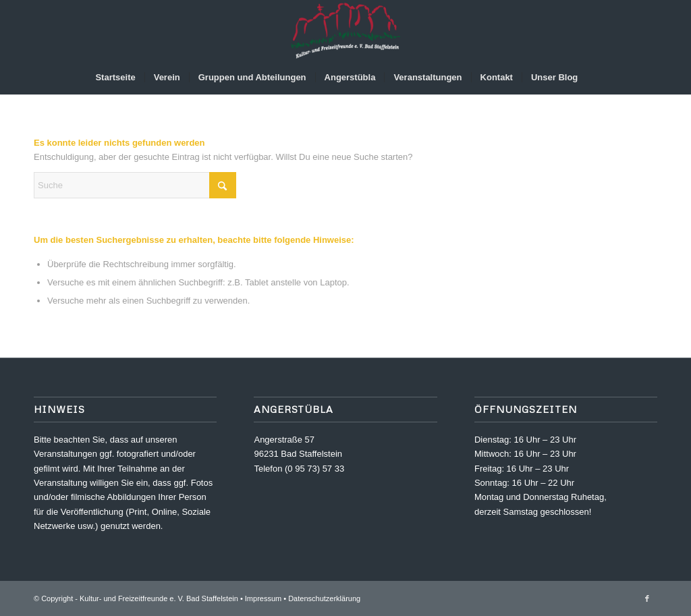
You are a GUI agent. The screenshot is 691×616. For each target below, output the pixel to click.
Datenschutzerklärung (324, 598)
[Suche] (595, 78)
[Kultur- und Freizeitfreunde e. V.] (345, 30)
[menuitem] (115, 78)
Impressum (263, 598)
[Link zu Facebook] (647, 598)
